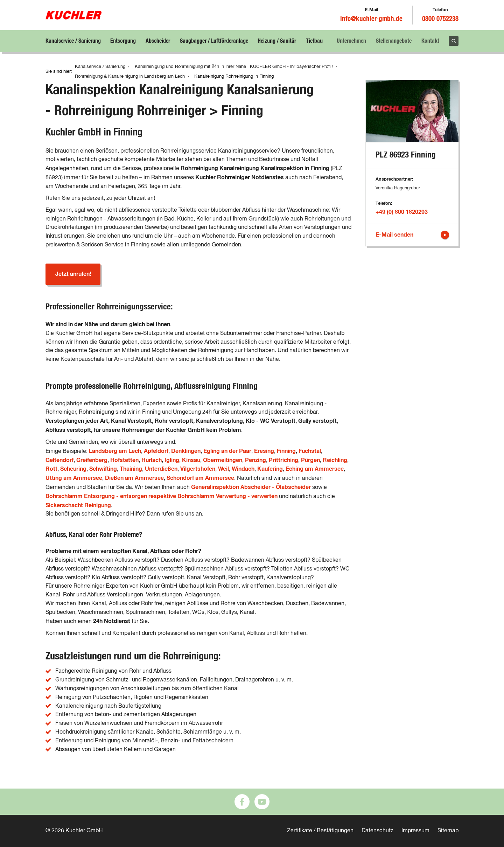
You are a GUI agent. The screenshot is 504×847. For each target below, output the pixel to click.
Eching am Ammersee (315, 469)
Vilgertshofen (198, 469)
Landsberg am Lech (115, 451)
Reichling (335, 460)
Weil (223, 469)
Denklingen (186, 451)
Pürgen (310, 460)
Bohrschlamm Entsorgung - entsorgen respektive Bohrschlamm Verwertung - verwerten (162, 496)
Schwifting (103, 469)
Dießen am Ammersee (134, 478)
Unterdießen (161, 469)
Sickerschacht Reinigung (78, 505)
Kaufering (270, 469)
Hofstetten (124, 460)
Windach (243, 469)
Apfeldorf (156, 451)
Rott (51, 469)
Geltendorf (59, 460)
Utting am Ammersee (74, 478)
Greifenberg (92, 460)
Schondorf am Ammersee (200, 478)
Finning (286, 451)
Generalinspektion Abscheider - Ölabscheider (251, 487)
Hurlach (152, 460)
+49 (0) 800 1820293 (402, 212)
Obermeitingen (223, 460)
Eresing (264, 451)
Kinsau (191, 460)
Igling (172, 460)
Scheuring (73, 469)
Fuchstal (310, 451)
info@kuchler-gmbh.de (371, 19)
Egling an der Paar (227, 451)
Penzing (255, 460)
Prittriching (283, 460)
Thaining (131, 469)
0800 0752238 (440, 19)
